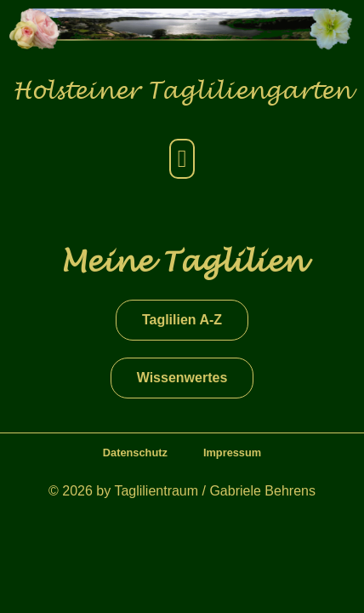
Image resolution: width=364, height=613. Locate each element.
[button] (182, 159)
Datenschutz (135, 453)
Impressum (232, 453)
